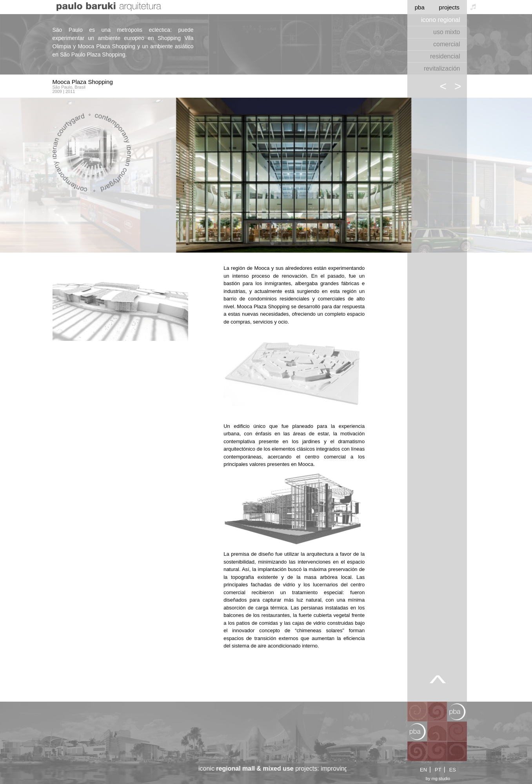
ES (453, 770)
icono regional (441, 20)
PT (438, 770)
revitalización (442, 68)
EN (423, 770)
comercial (447, 44)
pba (420, 7)
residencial (445, 56)
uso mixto (447, 32)
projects (449, 7)
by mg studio (438, 779)
